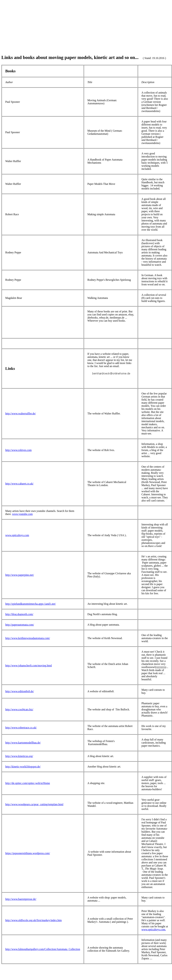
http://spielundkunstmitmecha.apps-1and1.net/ (31, 604)
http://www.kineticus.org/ (19, 756)
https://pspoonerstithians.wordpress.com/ (28, 853)
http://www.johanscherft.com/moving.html (29, 666)
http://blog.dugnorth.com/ (19, 614)
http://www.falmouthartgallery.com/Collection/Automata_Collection (43, 949)
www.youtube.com (22, 514)
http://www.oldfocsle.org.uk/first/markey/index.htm (33, 920)
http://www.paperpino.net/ (20, 575)
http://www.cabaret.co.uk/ (19, 484)
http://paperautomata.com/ (20, 625)
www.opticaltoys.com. (154, 929)
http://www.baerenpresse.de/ (21, 899)
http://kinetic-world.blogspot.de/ (23, 767)
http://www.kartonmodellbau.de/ (23, 743)
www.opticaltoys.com (17, 535)
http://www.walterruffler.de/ (21, 413)
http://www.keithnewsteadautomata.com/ (28, 638)
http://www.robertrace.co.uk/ (21, 728)
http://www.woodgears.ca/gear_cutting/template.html (34, 804)
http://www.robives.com (18, 450)
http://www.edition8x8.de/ (20, 691)
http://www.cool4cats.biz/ (19, 709)
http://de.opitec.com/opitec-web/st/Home (28, 783)
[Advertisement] (86, 25)
